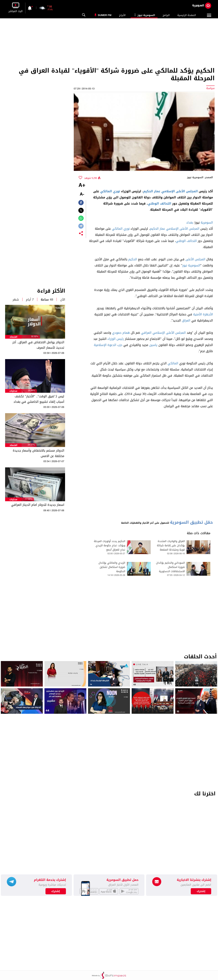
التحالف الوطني (159, 204)
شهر (16, 300)
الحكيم (133, 259)
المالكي (173, 363)
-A (82, 194)
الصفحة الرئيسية (187, 15)
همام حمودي (121, 333)
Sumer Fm (105, 15)
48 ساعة (47, 300)
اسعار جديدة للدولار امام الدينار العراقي (38, 505)
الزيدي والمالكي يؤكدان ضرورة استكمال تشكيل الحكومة (112, 567)
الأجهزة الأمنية (203, 314)
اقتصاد (13, 337)
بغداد (190, 223)
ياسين (153, 345)
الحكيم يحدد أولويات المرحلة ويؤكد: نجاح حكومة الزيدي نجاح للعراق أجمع (110, 546)
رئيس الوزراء (116, 339)
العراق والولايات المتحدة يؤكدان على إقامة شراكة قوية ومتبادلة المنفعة (171, 546)
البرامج (166, 15)
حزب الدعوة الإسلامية (108, 345)
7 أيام (30, 300)
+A (82, 185)
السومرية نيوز (144, 15)
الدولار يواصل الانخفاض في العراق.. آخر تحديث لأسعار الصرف (38, 345)
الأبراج (122, 15)
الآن (63, 300)
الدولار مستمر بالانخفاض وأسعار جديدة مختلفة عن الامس (38, 453)
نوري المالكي (110, 191)
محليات (13, 391)
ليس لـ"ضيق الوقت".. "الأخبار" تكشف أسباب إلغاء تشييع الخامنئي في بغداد (39, 399)
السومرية (207, 223)
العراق (186, 320)
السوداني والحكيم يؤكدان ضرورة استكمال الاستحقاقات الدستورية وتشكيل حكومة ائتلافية (170, 569)
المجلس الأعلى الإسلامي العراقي (163, 333)
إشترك (56, 891)
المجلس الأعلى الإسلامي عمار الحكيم (170, 191)
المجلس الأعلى (195, 259)
